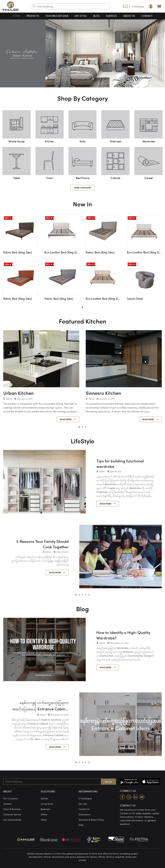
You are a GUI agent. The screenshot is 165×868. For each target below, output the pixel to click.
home (16, 16)
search (34, 6)
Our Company (11, 798)
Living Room (47, 804)
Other (44, 820)
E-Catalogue (134, 6)
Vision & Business (12, 809)
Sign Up (108, 782)
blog (96, 16)
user (151, 6)
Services (83, 804)
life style (81, 16)
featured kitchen (57, 16)
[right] (159, 53)
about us (129, 16)
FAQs (81, 825)
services (111, 16)
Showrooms (85, 814)
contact (147, 16)
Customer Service (12, 814)
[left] (6, 53)
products (33, 16)
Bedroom (46, 809)
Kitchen (44, 798)
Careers (7, 804)
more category (83, 188)
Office (44, 814)
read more (66, 419)
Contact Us (84, 809)
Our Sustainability (12, 820)
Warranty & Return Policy (91, 820)
